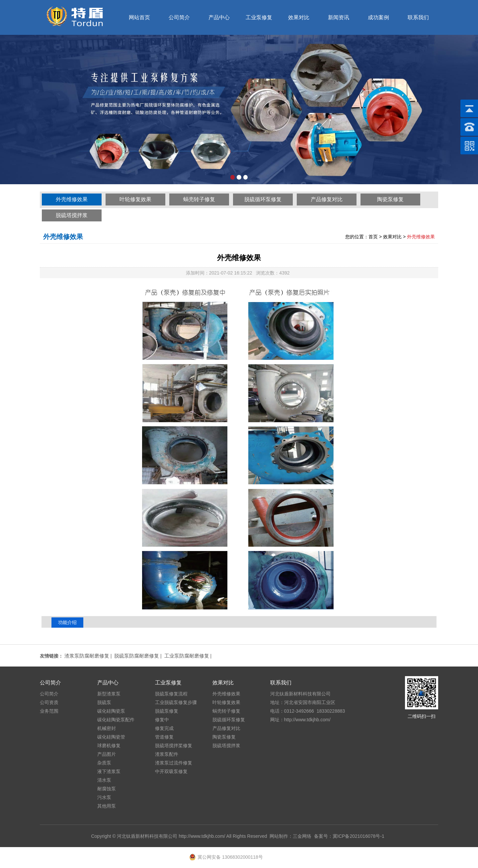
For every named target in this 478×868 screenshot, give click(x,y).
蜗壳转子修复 (199, 199)
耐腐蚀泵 (107, 789)
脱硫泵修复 (167, 711)
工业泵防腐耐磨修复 (187, 656)
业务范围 (49, 711)
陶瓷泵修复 (390, 199)
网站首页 (139, 17)
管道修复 (164, 737)
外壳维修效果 (72, 199)
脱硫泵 (104, 702)
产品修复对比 (327, 199)
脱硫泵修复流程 (171, 694)
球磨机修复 (109, 746)
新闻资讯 (339, 17)
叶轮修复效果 (135, 199)
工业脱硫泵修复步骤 (176, 702)
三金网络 (302, 836)
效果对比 (299, 17)
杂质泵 (104, 763)
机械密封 (107, 728)
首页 (373, 237)
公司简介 (179, 17)
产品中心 (219, 17)
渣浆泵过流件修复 (174, 763)
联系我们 (418, 17)
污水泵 (104, 797)
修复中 (162, 720)
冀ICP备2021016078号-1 (358, 836)
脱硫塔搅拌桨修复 (174, 746)
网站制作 (279, 836)
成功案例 (378, 17)
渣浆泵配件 (167, 754)
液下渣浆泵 (109, 771)
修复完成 (164, 728)
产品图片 (107, 754)
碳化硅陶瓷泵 (111, 711)
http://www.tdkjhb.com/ (202, 836)
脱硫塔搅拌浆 (72, 215)
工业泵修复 (259, 17)
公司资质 (49, 702)
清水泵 (104, 780)
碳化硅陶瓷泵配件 (116, 720)
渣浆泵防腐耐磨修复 (87, 656)
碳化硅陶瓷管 (111, 737)
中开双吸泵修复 (171, 771)
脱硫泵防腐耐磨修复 (137, 656)
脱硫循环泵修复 (263, 199)
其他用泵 (107, 806)
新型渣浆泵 (109, 694)
